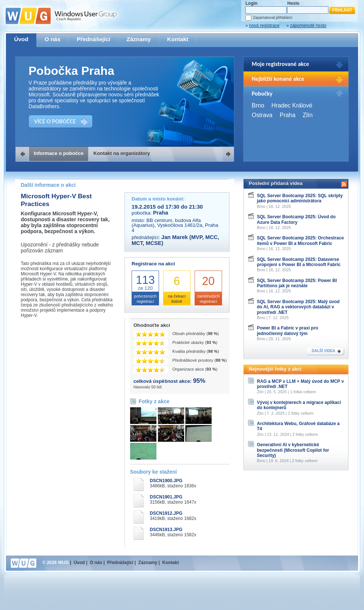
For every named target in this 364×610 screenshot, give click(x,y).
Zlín (308, 115)
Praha (287, 115)
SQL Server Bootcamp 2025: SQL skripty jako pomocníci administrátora (300, 198)
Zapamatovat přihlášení (272, 18)
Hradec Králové (292, 105)
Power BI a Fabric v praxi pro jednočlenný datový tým (287, 331)
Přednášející (93, 39)
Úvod (21, 39)
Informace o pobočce (59, 153)
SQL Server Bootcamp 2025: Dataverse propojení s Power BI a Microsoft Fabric (299, 262)
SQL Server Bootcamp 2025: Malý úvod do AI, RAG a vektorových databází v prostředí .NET (298, 307)
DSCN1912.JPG (166, 513)
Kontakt (178, 39)
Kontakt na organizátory (122, 153)
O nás (52, 39)
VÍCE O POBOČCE (55, 121)
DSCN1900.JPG (166, 481)
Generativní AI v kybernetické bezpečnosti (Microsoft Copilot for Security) (293, 450)
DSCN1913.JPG (166, 530)
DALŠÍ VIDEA (323, 351)
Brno (258, 105)
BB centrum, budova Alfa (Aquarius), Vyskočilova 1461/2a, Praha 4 (175, 225)
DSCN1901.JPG (166, 497)
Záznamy (139, 39)
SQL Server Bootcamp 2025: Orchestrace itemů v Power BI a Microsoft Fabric (300, 241)
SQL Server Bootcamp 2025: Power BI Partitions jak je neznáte (297, 283)
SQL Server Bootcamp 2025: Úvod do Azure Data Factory (296, 219)
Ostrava (262, 115)
